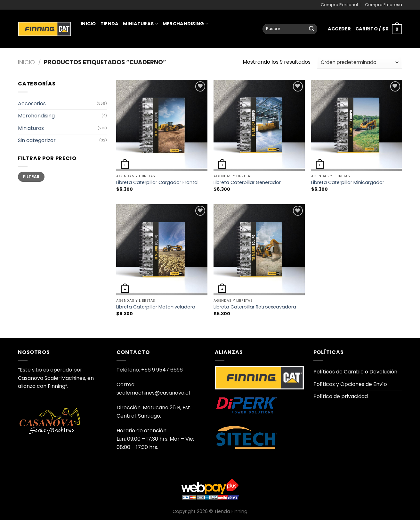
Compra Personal (339, 5)
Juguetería (98, 52)
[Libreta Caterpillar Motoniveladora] (162, 250)
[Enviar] (311, 29)
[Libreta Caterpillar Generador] (259, 125)
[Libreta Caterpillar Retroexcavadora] (259, 250)
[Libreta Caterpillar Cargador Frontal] (162, 125)
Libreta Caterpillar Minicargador (348, 183)
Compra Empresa (384, 5)
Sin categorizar (37, 140)
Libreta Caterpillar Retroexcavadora (255, 307)
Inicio (88, 24)
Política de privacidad (341, 396)
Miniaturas (140, 24)
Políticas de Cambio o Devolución (355, 372)
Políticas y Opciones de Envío (350, 384)
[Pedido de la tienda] (359, 62)
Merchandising (186, 24)
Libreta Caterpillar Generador (247, 183)
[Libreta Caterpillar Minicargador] (357, 125)
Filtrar (31, 177)
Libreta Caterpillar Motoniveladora (156, 307)
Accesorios (32, 104)
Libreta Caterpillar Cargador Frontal (157, 183)
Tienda (110, 24)
